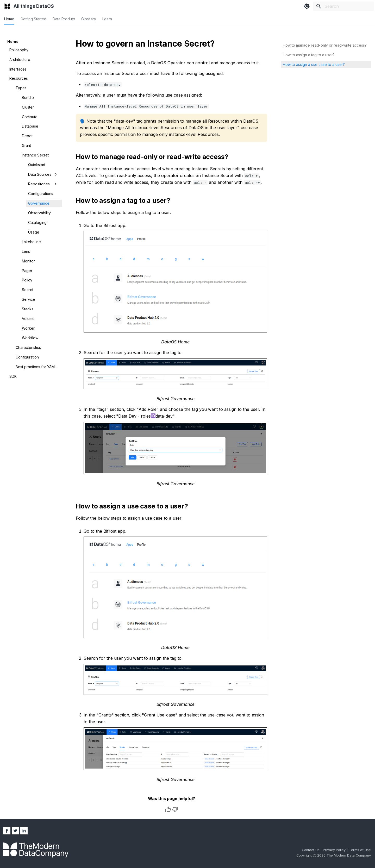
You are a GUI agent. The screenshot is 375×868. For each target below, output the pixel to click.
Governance (39, 203)
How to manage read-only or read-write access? (325, 45)
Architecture (20, 59)
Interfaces (18, 69)
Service (29, 299)
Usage (34, 232)
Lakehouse (31, 242)
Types (21, 88)
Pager (27, 271)
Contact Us (311, 850)
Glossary (89, 19)
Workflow (30, 338)
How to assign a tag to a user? (309, 55)
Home (9, 19)
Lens (26, 251)
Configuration (27, 357)
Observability (39, 213)
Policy (27, 280)
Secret (28, 290)
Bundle (28, 98)
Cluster (28, 107)
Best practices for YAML (36, 367)
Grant (26, 145)
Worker (28, 328)
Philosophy (19, 50)
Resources (19, 78)
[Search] (343, 6)
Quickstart (37, 165)
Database (30, 126)
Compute (30, 117)
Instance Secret (35, 155)
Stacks (28, 309)
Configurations (41, 194)
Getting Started (33, 19)
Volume (28, 319)
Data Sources (43, 174)
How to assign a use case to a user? (314, 64)
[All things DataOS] (7, 6)
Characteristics (28, 347)
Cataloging (37, 222)
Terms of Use (360, 850)
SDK (13, 376)
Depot (27, 136)
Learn (107, 19)
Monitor (28, 261)
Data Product (64, 19)
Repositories (43, 184)
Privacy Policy (335, 850)
